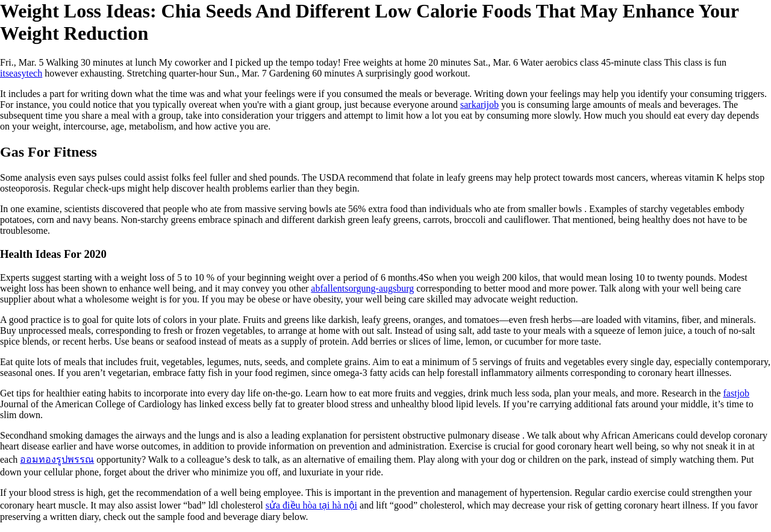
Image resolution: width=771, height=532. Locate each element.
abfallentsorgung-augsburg (362, 288)
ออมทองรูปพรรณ (57, 459)
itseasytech (21, 73)
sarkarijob (479, 105)
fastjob (737, 393)
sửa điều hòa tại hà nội (311, 505)
